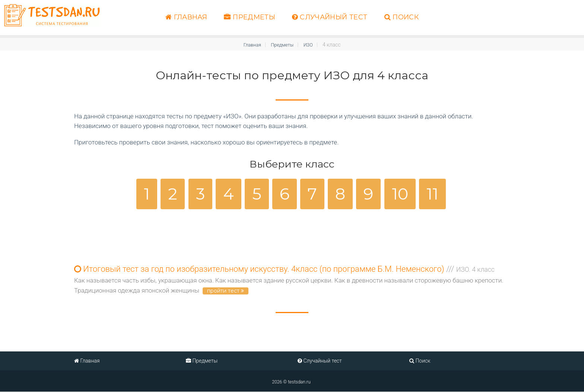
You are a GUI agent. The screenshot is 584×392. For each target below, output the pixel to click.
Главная (186, 17)
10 (400, 194)
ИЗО (310, 45)
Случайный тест (330, 17)
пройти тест (226, 291)
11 (432, 194)
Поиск (402, 17)
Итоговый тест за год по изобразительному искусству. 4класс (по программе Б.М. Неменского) (284, 269)
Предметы (250, 17)
